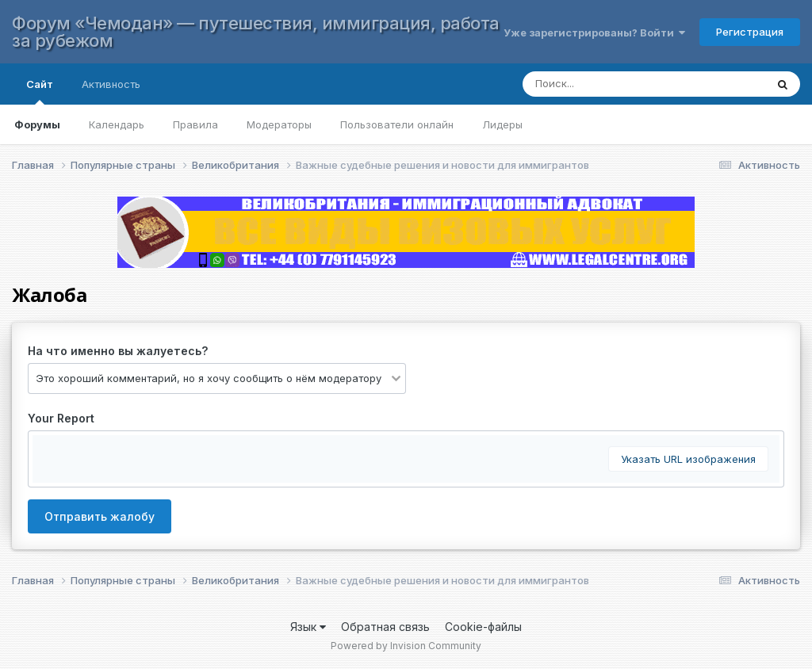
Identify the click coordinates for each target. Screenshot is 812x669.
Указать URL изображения (688, 459)
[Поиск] (628, 84)
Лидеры (502, 124)
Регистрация (750, 32)
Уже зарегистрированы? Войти (594, 32)
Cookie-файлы (483, 627)
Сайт (40, 91)
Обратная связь (385, 627)
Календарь (117, 124)
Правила (195, 124)
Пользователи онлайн (397, 124)
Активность (111, 84)
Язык (308, 627)
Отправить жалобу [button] (100, 516)
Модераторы (279, 124)
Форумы (37, 124)
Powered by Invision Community (406, 646)
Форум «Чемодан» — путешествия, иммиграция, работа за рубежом (256, 32)
